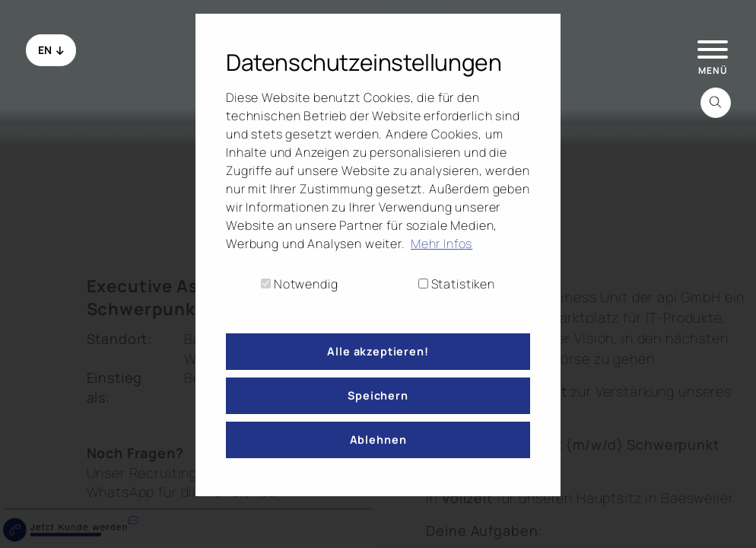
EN (51, 50)
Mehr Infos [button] (442, 244)
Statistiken (457, 284)
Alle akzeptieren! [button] (378, 351)
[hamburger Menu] (711, 48)
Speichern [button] (378, 395)
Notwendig (300, 284)
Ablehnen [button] (378, 440)
